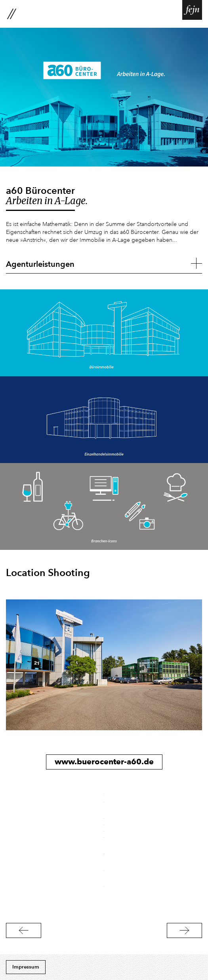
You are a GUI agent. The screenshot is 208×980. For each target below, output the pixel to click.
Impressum (26, 967)
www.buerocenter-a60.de (104, 762)
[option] (104, 665)
